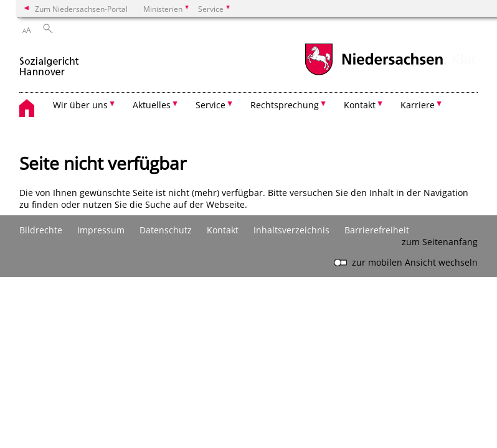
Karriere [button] (418, 105)
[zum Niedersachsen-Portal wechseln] (374, 74)
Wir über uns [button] (80, 105)
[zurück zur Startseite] (49, 61)
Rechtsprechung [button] (285, 105)
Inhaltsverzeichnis (291, 230)
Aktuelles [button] (152, 105)
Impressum (101, 230)
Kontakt (223, 230)
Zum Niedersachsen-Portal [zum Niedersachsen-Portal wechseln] (81, 9)
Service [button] (211, 105)
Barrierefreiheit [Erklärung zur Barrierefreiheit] (377, 230)
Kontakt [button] (360, 105)
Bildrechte (41, 230)
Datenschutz (166, 230)
